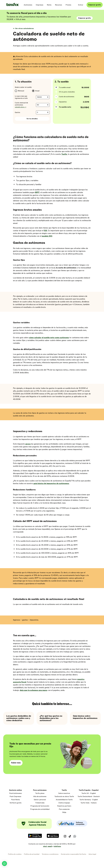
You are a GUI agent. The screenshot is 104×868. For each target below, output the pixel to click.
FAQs (64, 812)
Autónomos (28, 5)
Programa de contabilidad (40, 809)
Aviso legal (92, 854)
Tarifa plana (40, 793)
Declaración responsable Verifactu (74, 854)
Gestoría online (15, 790)
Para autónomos (40, 790)
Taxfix (64, 790)
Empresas (40, 5)
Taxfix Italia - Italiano (89, 803)
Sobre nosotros (64, 793)
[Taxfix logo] (13, 5)
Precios (68, 5)
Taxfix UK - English (89, 793)
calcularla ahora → (21, 107)
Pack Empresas (15, 797)
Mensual (21, 91)
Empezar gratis (95, 5)
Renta (49, 5)
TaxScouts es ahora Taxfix (64, 797)
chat (45, 846)
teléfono (57, 846)
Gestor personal (40, 800)
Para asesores (64, 809)
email (50, 846)
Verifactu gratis (15, 803)
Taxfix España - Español (89, 790)
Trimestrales (40, 803)
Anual (37, 91)
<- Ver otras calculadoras (23, 28)
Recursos (58, 5)
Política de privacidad (32, 854)
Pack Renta (15, 800)
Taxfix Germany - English (89, 800)
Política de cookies (15, 854)
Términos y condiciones (50, 854)
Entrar (81, 5)
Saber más (16, 763)
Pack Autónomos (15, 793)
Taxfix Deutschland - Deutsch (89, 797)
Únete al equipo (64, 803)
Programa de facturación (40, 806)
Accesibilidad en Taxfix (64, 800)
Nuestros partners (64, 806)
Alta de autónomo (40, 797)
